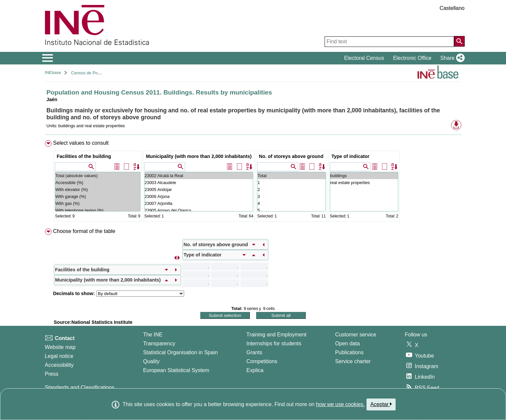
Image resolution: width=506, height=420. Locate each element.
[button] (451, 58)
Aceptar (381, 404)
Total (291, 176)
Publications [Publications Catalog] (349, 352)
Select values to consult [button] (81, 143)
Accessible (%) (97, 183)
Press (52, 374)
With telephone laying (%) (97, 210)
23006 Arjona (199, 196)
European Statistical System (176, 370)
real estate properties (364, 183)
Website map (60, 347)
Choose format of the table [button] (84, 231)
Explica (255, 370)
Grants (254, 352)
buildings (364, 176)
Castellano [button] (452, 8)
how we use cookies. (340, 404)
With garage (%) (97, 196)
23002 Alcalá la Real (199, 176)
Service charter (353, 361)
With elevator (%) (97, 190)
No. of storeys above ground (291, 156)
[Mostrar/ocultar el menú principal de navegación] (48, 58)
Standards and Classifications (80, 387)
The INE (153, 335)
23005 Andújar (199, 190)
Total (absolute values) (97, 176)
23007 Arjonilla (199, 203)
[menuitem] (253, 182)
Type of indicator (350, 156)
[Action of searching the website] (459, 41)
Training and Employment (277, 335)
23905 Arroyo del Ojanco (199, 210)
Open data (348, 344)
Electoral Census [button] (364, 58)
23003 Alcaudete (199, 183)
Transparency (159, 344)
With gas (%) (97, 203)
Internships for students (274, 344)
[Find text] (389, 42)
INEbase (53, 73)
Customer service (356, 335)
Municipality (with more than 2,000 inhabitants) (199, 156)
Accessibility (59, 365)
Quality (151, 361)
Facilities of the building (84, 156)
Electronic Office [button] (412, 58)
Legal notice (59, 356)
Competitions (262, 361)
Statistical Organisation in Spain (180, 352)
